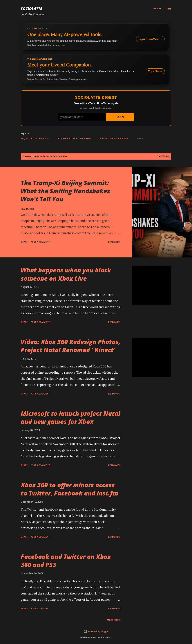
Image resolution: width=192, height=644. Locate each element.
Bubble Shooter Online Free (114, 139)
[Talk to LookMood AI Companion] (96, 69)
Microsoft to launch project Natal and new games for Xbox (71, 417)
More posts (114, 620)
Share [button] (24, 242)
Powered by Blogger (96, 631)
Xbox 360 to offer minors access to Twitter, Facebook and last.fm (69, 489)
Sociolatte (31, 8)
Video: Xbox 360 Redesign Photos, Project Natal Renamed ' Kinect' (71, 346)
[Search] (157, 9)
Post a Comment (40, 242)
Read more (114, 242)
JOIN (120, 117)
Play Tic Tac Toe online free (35, 139)
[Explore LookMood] (96, 37)
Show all (163, 156)
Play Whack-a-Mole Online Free (74, 139)
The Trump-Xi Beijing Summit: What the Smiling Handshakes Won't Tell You (65, 191)
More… (141, 139)
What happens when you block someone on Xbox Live (66, 274)
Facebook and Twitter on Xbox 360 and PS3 (66, 561)
